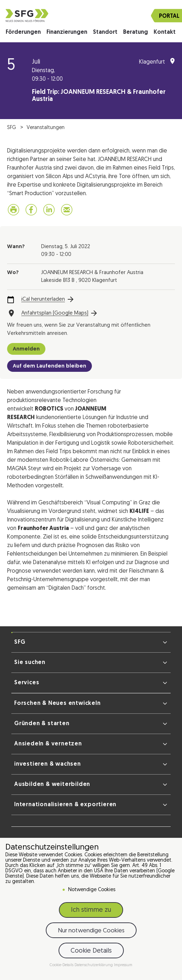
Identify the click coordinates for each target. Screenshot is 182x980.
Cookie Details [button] (91, 951)
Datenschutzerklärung (94, 965)
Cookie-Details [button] (62, 965)
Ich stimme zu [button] (91, 910)
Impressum (123, 965)
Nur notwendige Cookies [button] (91, 931)
